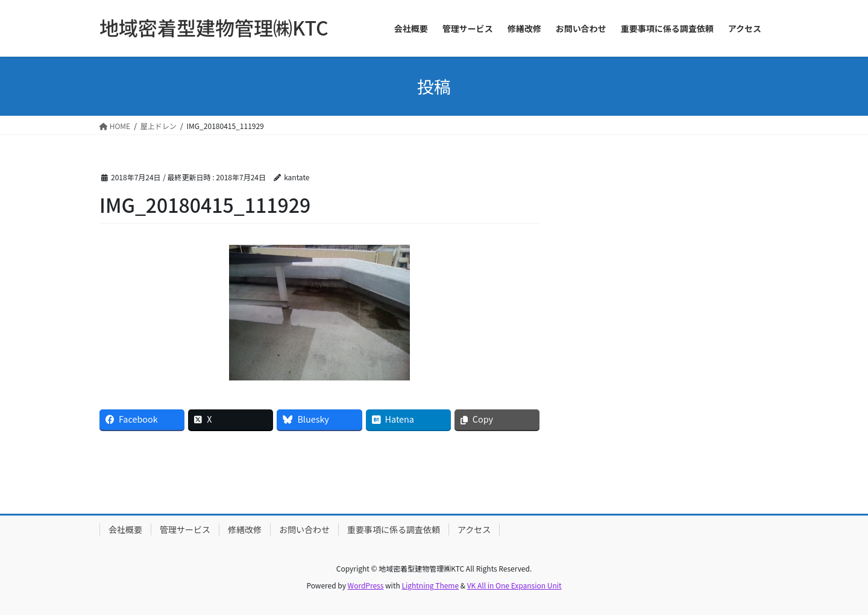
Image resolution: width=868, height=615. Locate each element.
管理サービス (185, 529)
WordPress (366, 585)
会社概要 (125, 529)
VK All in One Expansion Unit (514, 585)
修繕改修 (245, 529)
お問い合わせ (304, 529)
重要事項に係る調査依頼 (394, 529)
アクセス (474, 529)
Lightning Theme (430, 585)
